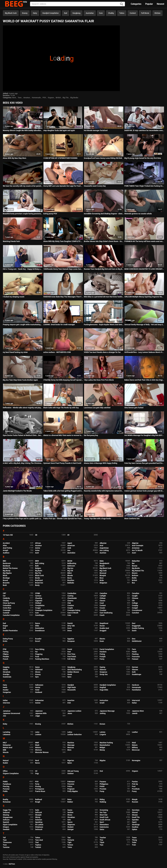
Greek (70, 674)
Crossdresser (137, 610)
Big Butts (39, 571)
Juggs (38, 716)
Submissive (104, 827)
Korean (102, 724)
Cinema (70, 601)
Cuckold (6, 613)
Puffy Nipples (73, 791)
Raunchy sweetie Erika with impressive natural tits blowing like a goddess (104, 491)
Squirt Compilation (10, 825)
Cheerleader (72, 598)
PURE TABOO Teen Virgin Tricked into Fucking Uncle (144, 186)
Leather (135, 732)
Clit (133, 601)
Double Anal (104, 628)
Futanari (135, 659)
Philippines (104, 784)
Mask (37, 745)
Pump (102, 791)
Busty (37, 585)
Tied (37, 842)
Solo (69, 820)
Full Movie (145, 13)
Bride (102, 580)
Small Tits (136, 817)
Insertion (71, 700)
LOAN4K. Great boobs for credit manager (59, 325)
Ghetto (5, 670)
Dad (66, 13)
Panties (135, 782)
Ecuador (38, 639)
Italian (134, 703)
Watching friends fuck (11, 241)
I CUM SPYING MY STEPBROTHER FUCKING (60, 158)
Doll (4, 628)
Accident (6, 543)
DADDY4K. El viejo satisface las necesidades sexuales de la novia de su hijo (144, 130)
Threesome (7, 842)
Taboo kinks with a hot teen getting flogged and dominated (63, 491)
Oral (101, 771)
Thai (101, 840)
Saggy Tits (7, 810)
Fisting (102, 654)
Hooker (6, 690)
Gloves (38, 672)
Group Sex (104, 674)
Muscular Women (42, 752)
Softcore (6, 820)
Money (102, 750)
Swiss (102, 829)
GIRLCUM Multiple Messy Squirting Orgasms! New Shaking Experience (144, 297)
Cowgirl (135, 608)
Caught (135, 596)
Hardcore (136, 685)
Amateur (27, 98)
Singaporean (8, 817)
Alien (5, 546)
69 (68, 535)
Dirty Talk (71, 626)
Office (5, 771)
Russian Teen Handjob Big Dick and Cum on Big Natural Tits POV (104, 269)
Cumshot (135, 613)
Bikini (69, 573)
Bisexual (103, 573)
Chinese (135, 598)
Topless (38, 845)
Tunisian (6, 847)
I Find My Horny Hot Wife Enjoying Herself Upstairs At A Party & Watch (63, 380)
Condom (71, 606)
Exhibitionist (137, 641)
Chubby (111, 13)
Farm (134, 649)
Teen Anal (39, 840)
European (71, 641)
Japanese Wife (41, 713)
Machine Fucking (106, 743)
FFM (5, 649)
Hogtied (103, 687)
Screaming (104, 810)
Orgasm (51, 98)
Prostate (103, 789)
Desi (134, 623)
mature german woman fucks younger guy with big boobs (144, 491)
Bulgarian (103, 583)
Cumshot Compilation (11, 615)
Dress (70, 631)
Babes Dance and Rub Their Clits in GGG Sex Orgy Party (144, 380)
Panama (103, 782)
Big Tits (66, 98)
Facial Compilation (107, 649)
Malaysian (7, 745)
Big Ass (70, 568)
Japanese (39, 711)
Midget (102, 748)
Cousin (102, 608)
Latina (70, 732)
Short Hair (104, 815)
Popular (149, 4)
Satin (37, 810)
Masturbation (105, 745)
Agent (70, 543)
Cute (69, 615)
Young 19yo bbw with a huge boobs (98, 519)
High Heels (72, 687)
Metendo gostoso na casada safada (138, 214)
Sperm (70, 822)
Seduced (6, 812)
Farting (6, 652)
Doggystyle (136, 626)
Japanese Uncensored (11, 713)
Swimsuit (39, 829)
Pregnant (71, 789)
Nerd (14, 98)
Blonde (70, 576)
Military (135, 748)
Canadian (136, 593)
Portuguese (40, 789)
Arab (69, 548)
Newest (160, 4)
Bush (5, 585)
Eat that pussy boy (91, 435)
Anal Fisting (7, 548)
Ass (69, 550)
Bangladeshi (104, 563)
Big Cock (103, 571)
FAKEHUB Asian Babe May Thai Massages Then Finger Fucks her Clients (63, 297)
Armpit (6, 550)
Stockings (136, 825)
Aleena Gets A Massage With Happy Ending (101, 463)
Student (70, 827)
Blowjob (103, 576)
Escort (38, 641)
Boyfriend (39, 580)
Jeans (70, 713)
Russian (135, 802)
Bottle (134, 578)
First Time (71, 654)
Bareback (7, 566)
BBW (37, 561)
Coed (102, 603)
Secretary (136, 810)
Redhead (39, 799)
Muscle (6, 752)
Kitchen (157, 13)
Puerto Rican (40, 791)
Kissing (38, 724)
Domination (40, 628)
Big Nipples (7, 573)
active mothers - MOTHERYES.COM (57, 352)
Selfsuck (39, 812)
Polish (102, 786)
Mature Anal (8, 748)
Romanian (7, 802)
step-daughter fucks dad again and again (59, 130)
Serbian (70, 812)
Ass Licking (104, 550)
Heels (5, 687)
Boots (70, 578)
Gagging (6, 667)
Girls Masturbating (74, 670)
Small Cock (104, 817)
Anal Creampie (138, 546)
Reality (6, 799)
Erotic (5, 641)
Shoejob (38, 815)
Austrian (103, 553)
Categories (136, 4)
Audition (6, 553)
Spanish (6, 822)
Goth (134, 672)
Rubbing (103, 802)
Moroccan (136, 750)
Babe (102, 561)
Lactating (6, 732)
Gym (37, 677)
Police (70, 786)
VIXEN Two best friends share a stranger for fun (102, 352)
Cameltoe (103, 593)
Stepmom (71, 825)
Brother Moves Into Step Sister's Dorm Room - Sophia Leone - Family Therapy (104, 241)
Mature (135, 745)
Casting (70, 596)
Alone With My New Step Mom (15, 158)
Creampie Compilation (44, 610)
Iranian (38, 703)
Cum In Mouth (73, 613)
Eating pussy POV (50, 214)
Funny (102, 659)
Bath (37, 566)
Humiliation (136, 690)
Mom (69, 750)
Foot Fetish (72, 657)
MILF (5, 743)
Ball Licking (40, 563)
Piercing (6, 786)
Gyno (69, 677)
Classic (102, 601)
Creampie (7, 610)
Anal (101, 546)
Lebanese (7, 735)
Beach (102, 566)
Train (134, 845)
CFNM (38, 593)
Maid (134, 743)
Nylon (70, 763)
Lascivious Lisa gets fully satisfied (97, 408)
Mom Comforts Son (132, 519)
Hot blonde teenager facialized (96, 130)
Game (37, 667)
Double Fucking (138, 628)
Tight (69, 842)
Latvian (102, 732)
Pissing (38, 786)
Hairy (35, 13)
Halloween (39, 685)
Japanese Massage (107, 711)
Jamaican (7, 711)
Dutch (134, 631)
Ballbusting (72, 563)
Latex (37, 732)
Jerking (103, 713)
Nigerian (71, 761)
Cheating (39, 598)
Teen (20, 98)
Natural (6, 761)
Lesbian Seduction (74, 735)
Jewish (135, 713)
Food (37, 657)
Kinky (5, 724)
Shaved (135, 812)
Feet (69, 652)
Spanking (39, 822)
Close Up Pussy (9, 603)
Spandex (135, 820)
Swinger (70, 829)
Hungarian (7, 692)
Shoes (70, 815)
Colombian (7, 606)
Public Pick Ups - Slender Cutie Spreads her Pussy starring (63, 519)
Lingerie (103, 735)
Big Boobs (74, 98)
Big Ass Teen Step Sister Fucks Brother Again (20, 380)
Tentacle (71, 840)
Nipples (103, 761)
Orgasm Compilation (11, 774)
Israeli (102, 703)
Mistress (39, 750)
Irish (69, 703)
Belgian (38, 568)
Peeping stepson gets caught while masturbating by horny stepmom (23, 325)
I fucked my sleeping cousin (14, 297)
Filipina (6, 654)
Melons (38, 748)
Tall (4, 838)
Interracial (136, 700)
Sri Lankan (39, 825)
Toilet (134, 842)
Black (5, 576)
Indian (5, 700)
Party (37, 784)
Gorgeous (103, 672)
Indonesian (39, 700)
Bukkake (71, 583)
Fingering (39, 654)
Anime (38, 548)
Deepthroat (104, 623)
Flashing (135, 654)
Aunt (37, 553)
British (58, 98)
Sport (102, 822)
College (135, 603)
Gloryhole (7, 672)
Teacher (103, 838)
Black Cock (39, 576)
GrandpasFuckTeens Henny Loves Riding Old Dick (103, 158)
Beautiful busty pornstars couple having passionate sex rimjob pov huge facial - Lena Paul (23, 214)
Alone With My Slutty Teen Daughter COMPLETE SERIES (63, 241)
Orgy (37, 774)
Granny (25, 13)
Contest (133, 13)
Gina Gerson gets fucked (134, 408)
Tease (134, 838)
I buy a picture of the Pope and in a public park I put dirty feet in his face (23, 519)
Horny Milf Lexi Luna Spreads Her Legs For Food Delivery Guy (63, 186)
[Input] (77, 4)
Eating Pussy (8, 639)
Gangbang (76, 13)
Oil (36, 771)
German (135, 667)
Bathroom (71, 566)
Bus (133, 583)
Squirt (134, 822)
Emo (134, 639)
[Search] (122, 4)
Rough (38, 802)
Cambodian (72, 593)
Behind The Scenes (10, 568)
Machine (71, 743)
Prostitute (136, 789)
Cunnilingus (40, 615)
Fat (36, 652)
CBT (5, 593)
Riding (102, 799)
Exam (102, 641)
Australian (90, 13)
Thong (134, 840)
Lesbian (38, 735)
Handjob (71, 685)
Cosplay (135, 606)
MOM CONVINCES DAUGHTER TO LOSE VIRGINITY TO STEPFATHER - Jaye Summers (144, 269)
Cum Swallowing (106, 613)
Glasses (135, 670)
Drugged (103, 631)
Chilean (103, 598)
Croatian (103, 610)
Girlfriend (39, 670)
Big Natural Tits (138, 571)
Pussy (134, 791)
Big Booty (7, 571)
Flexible (6, 657)
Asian (37, 550)
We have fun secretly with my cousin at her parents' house (23, 186)
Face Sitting (40, 649)
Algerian (135, 543)
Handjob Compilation (51, 13)
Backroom (7, 563)
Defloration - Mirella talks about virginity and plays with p (23, 408)
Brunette (6, 583)
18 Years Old (8, 535)
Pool (134, 786)
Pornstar (6, 789)
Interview (6, 703)
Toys (101, 845)
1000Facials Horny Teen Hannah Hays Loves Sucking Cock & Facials (63, 269)
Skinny (38, 817)
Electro (102, 639)
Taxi (69, 838)
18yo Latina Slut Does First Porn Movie (99, 380)
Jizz (4, 716)
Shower (135, 815)
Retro (69, 799)
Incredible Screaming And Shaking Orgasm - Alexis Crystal (104, 214)
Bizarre (135, 573)
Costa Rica (7, 608)
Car (4, 596)
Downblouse (40, 631)
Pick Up (135, 784)
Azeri (134, 553)
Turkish (38, 847)
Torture (70, 845)
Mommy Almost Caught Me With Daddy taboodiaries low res (23, 130)
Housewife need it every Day (95, 186)
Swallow (135, 827)
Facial (70, 649)
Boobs (38, 578)
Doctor (102, 626)
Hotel (37, 690)
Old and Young (73, 771)
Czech (102, 615)
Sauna (70, 810)
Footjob (103, 657)
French (6, 659)
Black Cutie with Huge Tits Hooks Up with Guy (61, 408)
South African (105, 820)
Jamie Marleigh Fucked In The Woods (17, 491)
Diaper (5, 626)
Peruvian (71, 784)
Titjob (102, 842)
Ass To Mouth (137, 550)
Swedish (6, 829)
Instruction (104, 700)
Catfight (103, 596)
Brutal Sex (39, 583)
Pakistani (71, 782)
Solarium (39, 820)
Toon (5, 845)
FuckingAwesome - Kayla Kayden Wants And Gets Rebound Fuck (104, 325)
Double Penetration (10, 631)
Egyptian (71, 639)
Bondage (6, 578)
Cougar (38, 608)
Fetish (134, 652)
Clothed (38, 603)
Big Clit (70, 571)
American (71, 546)
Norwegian (136, 761)
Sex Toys (103, 812)
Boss (102, 578)
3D (36, 535)
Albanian (103, 543)
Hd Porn (12, 864)
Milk (5, 750)
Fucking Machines (42, 659)
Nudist (5, 763)
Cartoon (38, 596)
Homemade (36, 98)
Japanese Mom (138, 711)
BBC (5, 561)
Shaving (6, 815)
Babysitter (136, 561)
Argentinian (104, 548)
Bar (133, 563)
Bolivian (135, 576)
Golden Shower (73, 672)
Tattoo (122, 13)
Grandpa (6, 674)
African (38, 543)
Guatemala (7, 677)
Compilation (40, 606)
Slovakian (71, 817)
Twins (70, 847)
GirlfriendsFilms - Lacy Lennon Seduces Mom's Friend (144, 352)
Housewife (71, 690)
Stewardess (104, 825)
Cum (101, 13)
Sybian (135, 829)
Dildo (37, 626)
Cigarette (39, 601)
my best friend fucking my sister (15, 352)
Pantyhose (7, 784)
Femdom (103, 652)
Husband (39, 692)
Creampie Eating (74, 610)
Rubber (70, 802)
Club (69, 603)
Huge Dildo (104, 690)
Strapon (6, 827)
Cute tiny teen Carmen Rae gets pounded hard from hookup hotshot (144, 463)
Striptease (39, 827)
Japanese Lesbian (74, 711)
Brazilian (71, 580)
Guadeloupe (137, 674)
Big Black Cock (11, 13)
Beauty (135, 566)
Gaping (102, 667)
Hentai (38, 687)
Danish (70, 623)
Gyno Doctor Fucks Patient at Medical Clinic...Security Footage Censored (23, 435)
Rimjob (135, 799)
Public (5, 791)
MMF (37, 743)
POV (44, 98)
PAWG (5, 782)
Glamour (103, 670)
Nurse (37, 763)
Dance (38, 623)
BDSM (70, 561)
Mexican (71, 748)
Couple (70, 608)
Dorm (69, 628)
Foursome (136, 657)
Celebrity (6, 598)
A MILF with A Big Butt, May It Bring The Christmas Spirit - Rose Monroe (23, 463)
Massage (71, 745)
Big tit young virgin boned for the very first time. (143, 158)
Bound (5, 580)
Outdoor (70, 774)
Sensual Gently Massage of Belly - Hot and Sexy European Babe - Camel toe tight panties (144, 325)
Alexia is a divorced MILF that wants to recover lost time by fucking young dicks (63, 435)
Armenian (136, 548)
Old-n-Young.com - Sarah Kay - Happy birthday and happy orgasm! (23, 269)
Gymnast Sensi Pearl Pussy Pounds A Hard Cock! (62, 463)
